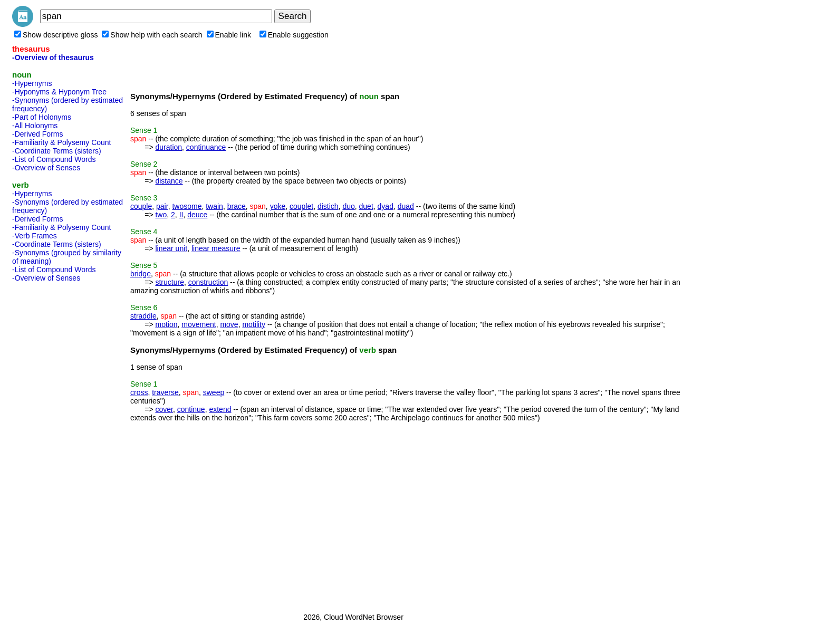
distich (328, 206)
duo (348, 206)
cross (139, 392)
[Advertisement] (54, 444)
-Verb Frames (35, 236)
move (229, 324)
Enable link (229, 35)
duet (366, 206)
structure (169, 282)
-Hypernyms (32, 83)
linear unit (171, 248)
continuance (206, 147)
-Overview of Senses (46, 168)
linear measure (216, 248)
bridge (141, 274)
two (161, 215)
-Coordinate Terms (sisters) (57, 151)
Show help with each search (152, 35)
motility (254, 324)
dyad (386, 206)
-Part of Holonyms (42, 117)
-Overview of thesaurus (53, 57)
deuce (197, 215)
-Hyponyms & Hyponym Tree (59, 92)
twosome (187, 206)
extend (220, 409)
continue (191, 409)
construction (208, 282)
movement (199, 324)
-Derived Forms (37, 134)
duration (169, 147)
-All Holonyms (35, 126)
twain (214, 206)
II (181, 215)
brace (237, 206)
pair (162, 206)
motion (166, 324)
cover (164, 409)
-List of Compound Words (54, 159)
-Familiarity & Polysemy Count (62, 142)
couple (141, 206)
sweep (214, 392)
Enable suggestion (294, 35)
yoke (278, 206)
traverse (165, 392)
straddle (143, 316)
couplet (301, 206)
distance (169, 181)
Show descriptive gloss (56, 35)
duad (406, 206)
